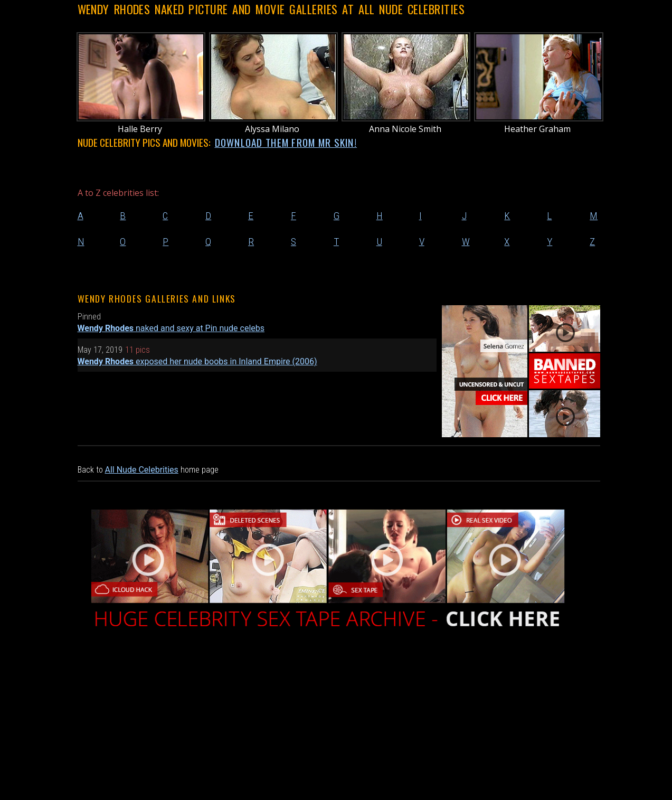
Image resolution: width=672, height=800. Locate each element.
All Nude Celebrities (142, 470)
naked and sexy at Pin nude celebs (171, 328)
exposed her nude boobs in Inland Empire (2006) (197, 361)
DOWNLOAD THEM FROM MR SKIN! (286, 142)
